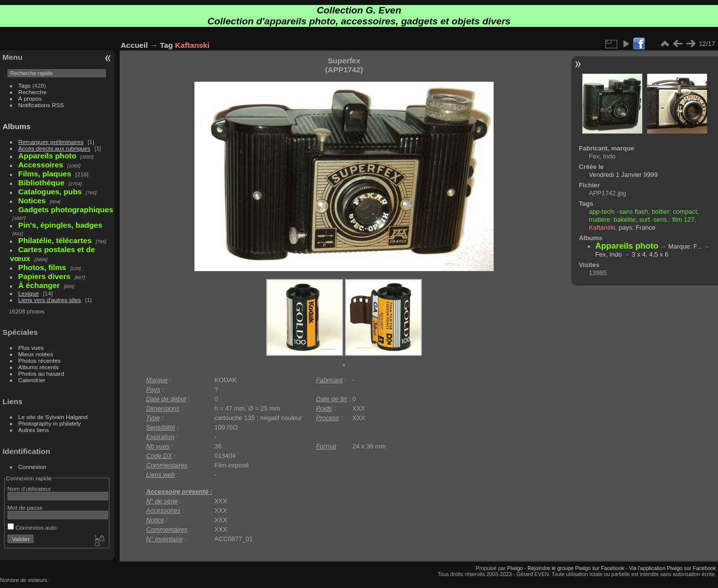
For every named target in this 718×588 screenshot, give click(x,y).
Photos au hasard (41, 373)
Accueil (134, 45)
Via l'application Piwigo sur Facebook (672, 568)
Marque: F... (685, 246)
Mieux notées (36, 354)
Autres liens (34, 430)
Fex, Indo (609, 254)
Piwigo (515, 568)
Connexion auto (32, 527)
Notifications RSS (41, 105)
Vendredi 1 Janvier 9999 (623, 175)
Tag (167, 45)
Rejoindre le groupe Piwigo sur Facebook (576, 568)
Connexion (32, 467)
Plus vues (31, 348)
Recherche (33, 92)
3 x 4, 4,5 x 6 (650, 254)
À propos (30, 98)
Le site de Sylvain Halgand (53, 417)
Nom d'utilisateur (29, 489)
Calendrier (32, 380)
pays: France (637, 227)
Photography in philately (50, 423)
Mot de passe (25, 508)
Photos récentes (40, 361)
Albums (16, 126)
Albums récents (39, 367)
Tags (25, 85)
